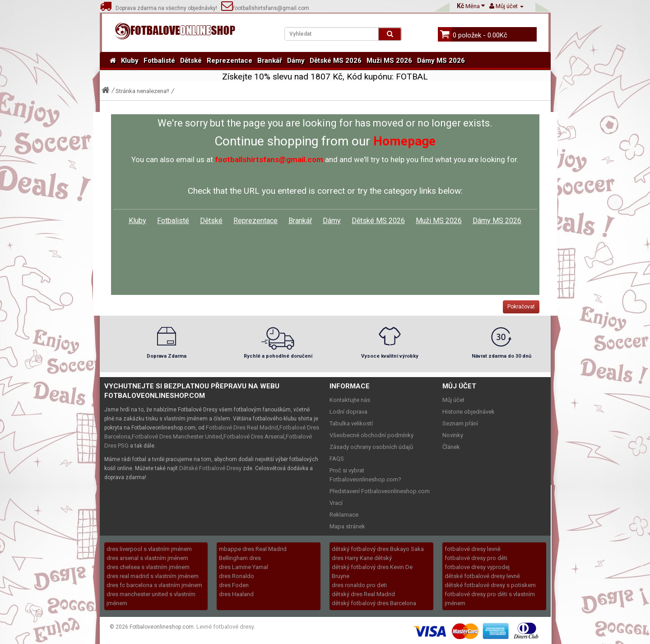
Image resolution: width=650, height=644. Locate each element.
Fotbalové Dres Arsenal (254, 436)
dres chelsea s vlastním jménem (148, 567)
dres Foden (234, 585)
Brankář (270, 61)
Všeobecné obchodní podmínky (371, 435)
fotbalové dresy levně (473, 549)
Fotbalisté (159, 61)
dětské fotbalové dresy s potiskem (490, 585)
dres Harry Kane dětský (362, 558)
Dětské (191, 61)
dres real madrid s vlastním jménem (153, 576)
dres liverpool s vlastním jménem (149, 549)
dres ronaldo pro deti (359, 585)
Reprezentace (230, 61)
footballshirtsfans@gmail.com (265, 8)
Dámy (296, 61)
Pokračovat (521, 307)
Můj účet (453, 400)
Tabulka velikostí (351, 423)
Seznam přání (460, 423)
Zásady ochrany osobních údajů (371, 447)
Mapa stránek (347, 526)
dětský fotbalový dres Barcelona (374, 603)
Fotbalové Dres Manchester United (177, 436)
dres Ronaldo (237, 576)
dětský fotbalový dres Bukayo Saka (378, 549)
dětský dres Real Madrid (363, 594)
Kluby (130, 61)
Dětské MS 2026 (336, 61)
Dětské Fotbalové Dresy (210, 468)
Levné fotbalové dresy (225, 627)
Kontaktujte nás (350, 400)
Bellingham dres (240, 558)
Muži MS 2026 (389, 61)
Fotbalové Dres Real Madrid (242, 427)
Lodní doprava (348, 412)
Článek (451, 447)
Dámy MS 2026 (441, 61)
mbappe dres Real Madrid (253, 549)
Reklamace (344, 515)
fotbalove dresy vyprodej (477, 567)
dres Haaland (236, 594)
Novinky (453, 435)
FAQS (337, 459)
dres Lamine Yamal (244, 567)
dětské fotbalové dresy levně (482, 576)
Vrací (336, 503)
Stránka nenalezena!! (142, 91)
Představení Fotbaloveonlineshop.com (380, 491)
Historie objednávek (469, 412)
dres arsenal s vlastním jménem (147, 558)
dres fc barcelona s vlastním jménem (154, 585)
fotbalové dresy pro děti (476, 558)
